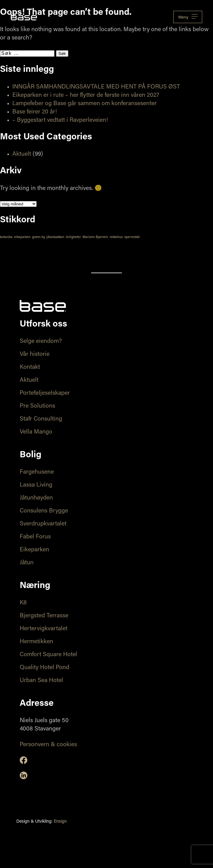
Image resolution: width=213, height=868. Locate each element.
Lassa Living (36, 485)
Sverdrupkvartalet (43, 524)
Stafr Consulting (41, 419)
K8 (23, 603)
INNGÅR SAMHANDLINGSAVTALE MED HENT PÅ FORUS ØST (96, 87)
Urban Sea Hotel (41, 681)
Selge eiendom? (41, 341)
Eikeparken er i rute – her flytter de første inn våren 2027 (86, 95)
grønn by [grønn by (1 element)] (38, 237)
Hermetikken (36, 642)
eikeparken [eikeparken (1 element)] (22, 237)
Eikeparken (34, 550)
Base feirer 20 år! (35, 112)
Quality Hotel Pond (44, 668)
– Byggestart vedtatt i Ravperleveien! (60, 120)
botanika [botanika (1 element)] (6, 237)
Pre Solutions (37, 406)
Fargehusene (37, 472)
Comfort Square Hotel (48, 655)
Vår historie (35, 354)
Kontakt (30, 367)
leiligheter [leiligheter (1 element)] (73, 237)
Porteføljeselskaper (45, 393)
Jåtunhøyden (36, 498)
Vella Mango (36, 432)
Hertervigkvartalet (44, 629)
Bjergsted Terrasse (44, 616)
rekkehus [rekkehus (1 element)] (116, 237)
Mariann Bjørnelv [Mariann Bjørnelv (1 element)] (95, 237)
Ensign (60, 822)
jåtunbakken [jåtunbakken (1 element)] (55, 237)
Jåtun (27, 563)
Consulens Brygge (44, 511)
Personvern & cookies (48, 745)
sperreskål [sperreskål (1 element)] (132, 237)
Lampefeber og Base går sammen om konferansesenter (84, 104)
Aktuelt (22, 154)
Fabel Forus (35, 537)
